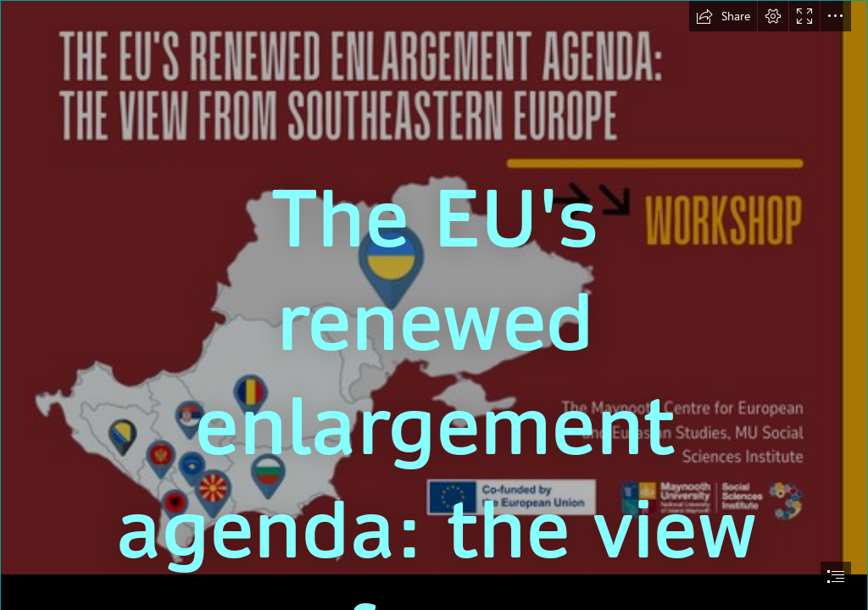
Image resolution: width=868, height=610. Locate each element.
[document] (434, 305)
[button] (723, 16)
